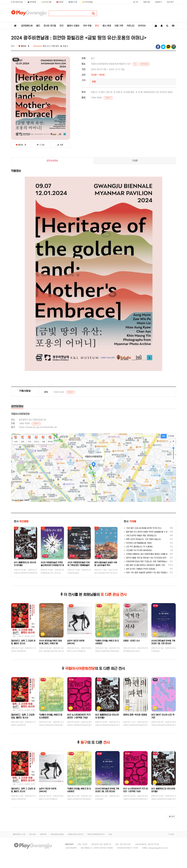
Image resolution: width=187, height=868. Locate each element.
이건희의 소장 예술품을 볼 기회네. (138, 543)
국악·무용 (87, 26)
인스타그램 (46, 2)
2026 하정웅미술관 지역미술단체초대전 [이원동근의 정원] (79, 565)
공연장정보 (145, 64)
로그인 (136, 2)
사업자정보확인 (71, 848)
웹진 (38, 26)
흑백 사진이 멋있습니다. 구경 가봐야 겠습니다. (143, 539)
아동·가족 (119, 26)
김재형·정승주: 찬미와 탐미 (25, 563)
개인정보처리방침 (57, 834)
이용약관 (43, 834)
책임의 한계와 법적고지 (96, 834)
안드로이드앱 (17, 2)
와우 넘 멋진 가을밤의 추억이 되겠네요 (139, 569)
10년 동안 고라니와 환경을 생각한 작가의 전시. (143, 528)
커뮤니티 (130, 26)
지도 (135, 64)
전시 (97, 26)
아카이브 (142, 26)
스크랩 (41, 145)
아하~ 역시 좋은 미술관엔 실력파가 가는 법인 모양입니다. (147, 573)
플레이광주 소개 (19, 834)
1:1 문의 (171, 834)
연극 (61, 26)
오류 (60, 145)
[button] (172, 817)
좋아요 (24, 46)
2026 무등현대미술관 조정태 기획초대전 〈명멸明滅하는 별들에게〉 (105, 565)
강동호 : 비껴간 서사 (159, 641)
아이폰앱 (32, 2)
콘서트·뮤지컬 (50, 26)
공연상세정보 (52, 161)
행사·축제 (107, 26)
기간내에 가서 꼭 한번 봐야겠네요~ (138, 550)
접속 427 (170, 2)
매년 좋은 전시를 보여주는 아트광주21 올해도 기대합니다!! (147, 565)
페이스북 (73, 2)
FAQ (110, 834)
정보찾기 (159, 2)
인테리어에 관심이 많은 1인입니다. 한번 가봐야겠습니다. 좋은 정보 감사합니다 (155, 561)
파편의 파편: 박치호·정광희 (163, 715)
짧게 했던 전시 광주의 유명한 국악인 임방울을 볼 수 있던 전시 (148, 532)
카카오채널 (88, 2)
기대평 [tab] (135, 161)
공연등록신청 (27, 26)
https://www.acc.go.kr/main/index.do (38, 427)
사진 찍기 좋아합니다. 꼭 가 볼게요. (138, 547)
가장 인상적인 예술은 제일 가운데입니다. (140, 536)
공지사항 (32, 834)
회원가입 (147, 2)
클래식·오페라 (73, 26)
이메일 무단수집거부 (76, 834)
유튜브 (60, 2)
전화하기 (108, 98)
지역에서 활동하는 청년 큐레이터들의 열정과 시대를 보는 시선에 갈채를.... (153, 554)
